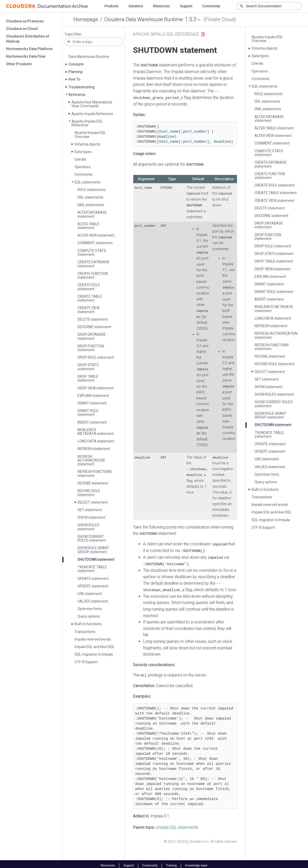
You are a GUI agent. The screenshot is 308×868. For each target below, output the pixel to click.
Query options (89, 616)
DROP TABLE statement (88, 378)
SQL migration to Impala (94, 654)
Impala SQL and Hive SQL (94, 647)
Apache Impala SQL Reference (87, 123)
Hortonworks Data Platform (29, 49)
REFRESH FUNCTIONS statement (95, 474)
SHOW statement (91, 517)
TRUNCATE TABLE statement (92, 569)
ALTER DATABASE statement (92, 214)
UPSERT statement (93, 586)
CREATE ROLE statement (89, 287)
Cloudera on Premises (25, 21)
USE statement (90, 594)
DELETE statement (93, 319)
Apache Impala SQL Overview (90, 135)
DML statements (91, 205)
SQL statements (88, 182)
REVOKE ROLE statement (89, 493)
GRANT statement (92, 403)
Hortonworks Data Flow (26, 56)
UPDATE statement (93, 579)
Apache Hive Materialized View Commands (92, 104)
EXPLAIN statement (93, 396)
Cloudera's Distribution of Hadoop (28, 39)
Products (111, 6)
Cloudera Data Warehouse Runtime (144, 19)
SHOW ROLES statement (88, 527)
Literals (80, 159)
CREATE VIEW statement (89, 310)
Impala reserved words (93, 639)
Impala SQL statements (177, 824)
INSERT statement (92, 422)
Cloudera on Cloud (22, 29)
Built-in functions (88, 624)
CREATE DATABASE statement (94, 264)
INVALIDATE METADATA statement (96, 432)
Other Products (19, 64)
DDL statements (90, 197)
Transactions (85, 632)
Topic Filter (73, 34)
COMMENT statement (95, 243)
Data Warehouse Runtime (89, 57)
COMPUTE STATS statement (92, 253)
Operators (83, 167)
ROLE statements (92, 190)
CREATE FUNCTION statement (93, 275)
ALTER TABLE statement (88, 226)
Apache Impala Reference (92, 114)
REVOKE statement (93, 483)
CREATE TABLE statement (90, 298)
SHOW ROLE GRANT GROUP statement (93, 550)
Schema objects (87, 144)
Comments (83, 174)
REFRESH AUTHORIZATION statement (91, 460)
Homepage (86, 19)
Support (186, 6)
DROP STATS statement (88, 367)
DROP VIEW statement (95, 388)
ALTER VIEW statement (96, 235)
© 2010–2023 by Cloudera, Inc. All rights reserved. (201, 838)
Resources (162, 6)
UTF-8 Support (86, 662)
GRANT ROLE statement (88, 413)
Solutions (136, 6)
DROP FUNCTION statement (91, 348)
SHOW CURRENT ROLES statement (92, 538)
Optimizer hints (90, 609)
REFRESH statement (94, 449)
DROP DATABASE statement (92, 336)
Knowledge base (196, 862)
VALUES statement (93, 601)
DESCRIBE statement (94, 327)
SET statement (90, 510)
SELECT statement (93, 502)
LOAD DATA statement (96, 441)
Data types (83, 152)
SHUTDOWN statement (96, 559)
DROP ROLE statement (96, 357)
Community (211, 6)
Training (171, 862)
